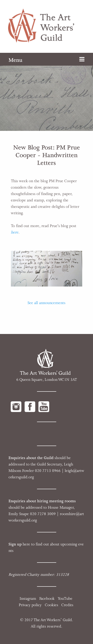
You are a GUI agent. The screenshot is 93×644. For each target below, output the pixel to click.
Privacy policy (30, 605)
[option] (46, 92)
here (15, 232)
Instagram (28, 598)
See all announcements (46, 303)
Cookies (52, 605)
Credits (67, 605)
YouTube (65, 598)
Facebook (47, 598)
